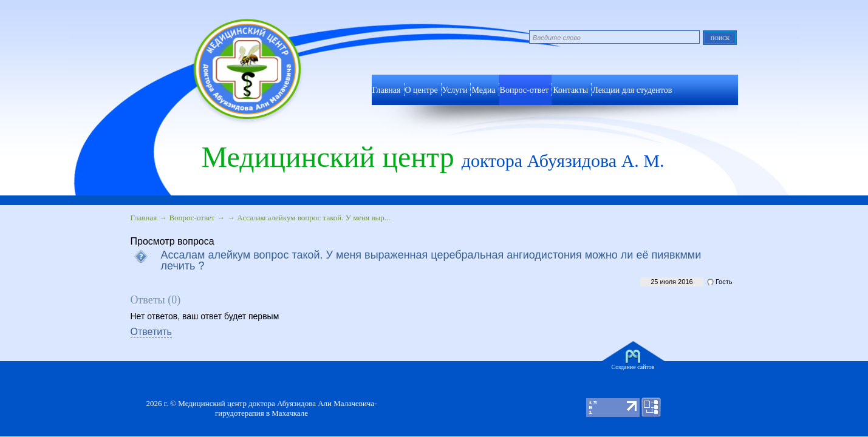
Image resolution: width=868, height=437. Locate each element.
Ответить (151, 332)
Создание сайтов (633, 367)
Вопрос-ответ (525, 90)
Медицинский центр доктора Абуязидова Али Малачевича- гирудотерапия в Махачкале (277, 408)
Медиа (483, 90)
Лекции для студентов (632, 90)
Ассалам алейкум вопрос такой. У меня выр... (313, 218)
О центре (422, 90)
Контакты (570, 90)
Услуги (455, 90)
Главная (144, 218)
